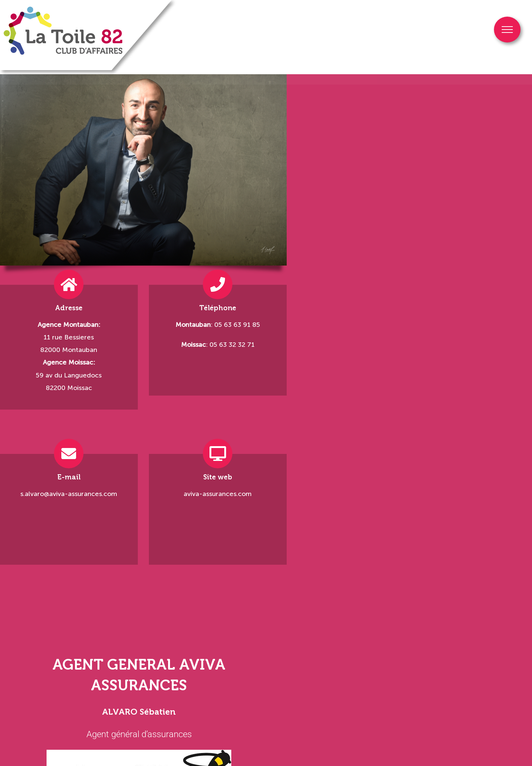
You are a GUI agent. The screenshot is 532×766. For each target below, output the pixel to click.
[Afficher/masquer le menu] (507, 30)
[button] (6, 685)
